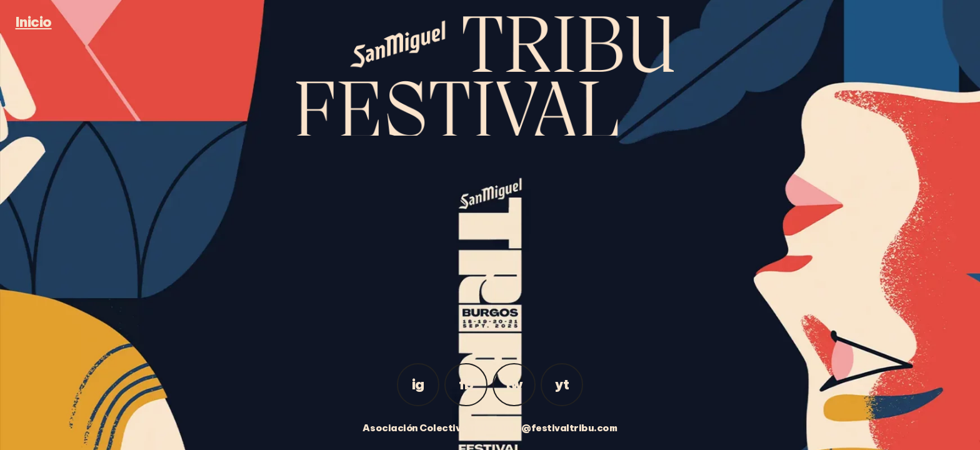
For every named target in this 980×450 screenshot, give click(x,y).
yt (562, 384)
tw (514, 384)
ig (418, 384)
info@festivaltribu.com (559, 428)
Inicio (34, 22)
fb (466, 384)
